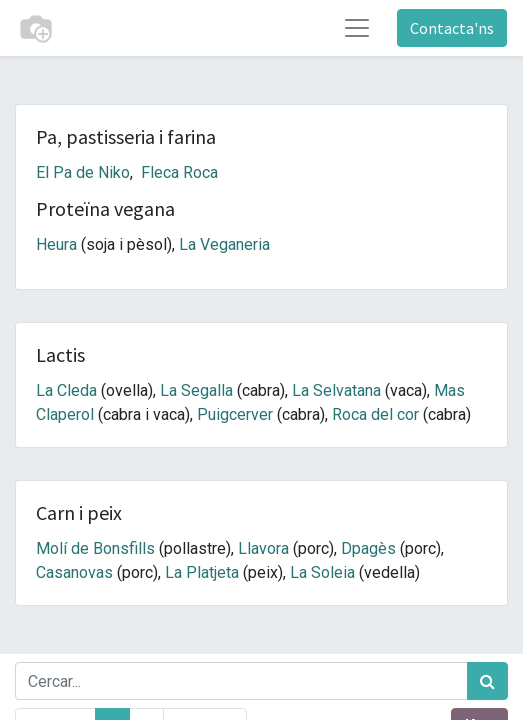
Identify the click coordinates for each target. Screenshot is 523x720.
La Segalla (196, 390)
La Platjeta (202, 572)
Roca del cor (375, 414)
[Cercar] (487, 681)
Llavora (263, 548)
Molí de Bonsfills (95, 548)
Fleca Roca (179, 172)
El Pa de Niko (83, 172)
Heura (56, 244)
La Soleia (322, 572)
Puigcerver (235, 414)
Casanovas (74, 572)
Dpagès (368, 548)
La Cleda (66, 390)
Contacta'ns (452, 28)
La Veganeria (224, 244)
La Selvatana (336, 390)
